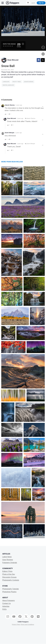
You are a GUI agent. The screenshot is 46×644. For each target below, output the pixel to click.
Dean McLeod (13, 60)
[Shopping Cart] (28, 3)
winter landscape (8, 85)
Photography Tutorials (11, 589)
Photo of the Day (9, 574)
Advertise (6, 606)
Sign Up (41, 3)
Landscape (6, 82)
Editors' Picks (7, 571)
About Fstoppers (8, 601)
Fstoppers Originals (10, 563)
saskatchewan (29, 82)
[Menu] (3, 3)
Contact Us (6, 603)
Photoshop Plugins (9, 592)
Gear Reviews (8, 560)
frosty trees (17, 82)
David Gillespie (9, 133)
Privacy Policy (16, 624)
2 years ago (19, 105)
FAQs (4, 609)
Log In (33, 3)
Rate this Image (9, 44)
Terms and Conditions (27, 624)
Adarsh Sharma (10, 105)
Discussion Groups (9, 577)
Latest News (7, 557)
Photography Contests (11, 580)
